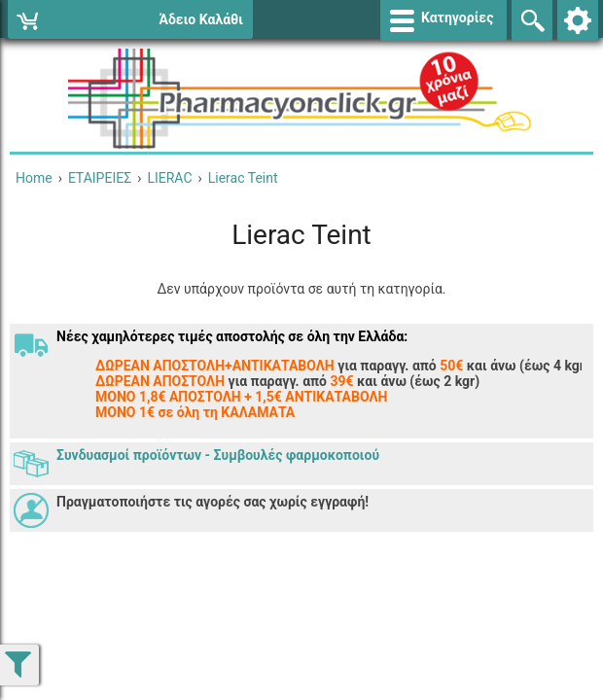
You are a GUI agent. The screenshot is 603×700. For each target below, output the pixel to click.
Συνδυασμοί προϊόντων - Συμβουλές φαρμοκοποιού (218, 455)
